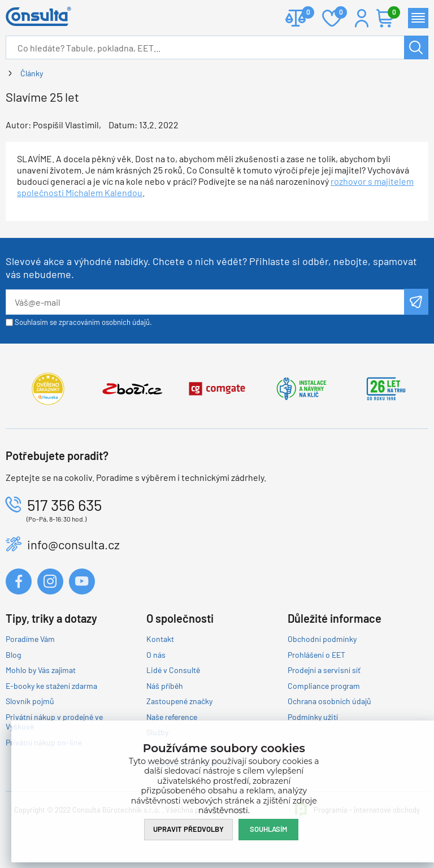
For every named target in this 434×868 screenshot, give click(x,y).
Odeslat (416, 302)
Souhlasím (268, 829)
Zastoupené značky (179, 701)
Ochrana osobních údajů (329, 701)
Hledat (416, 47)
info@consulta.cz (73, 544)
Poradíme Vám (30, 639)
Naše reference (172, 717)
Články (32, 73)
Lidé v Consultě (173, 670)
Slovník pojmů (30, 701)
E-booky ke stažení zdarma (51, 686)
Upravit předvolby (188, 829)
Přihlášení (362, 18)
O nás (156, 655)
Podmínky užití (313, 717)
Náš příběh (165, 686)
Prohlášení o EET (316, 655)
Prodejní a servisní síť (324, 670)
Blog (13, 655)
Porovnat (304, 13)
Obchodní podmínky (322, 639)
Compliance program (324, 686)
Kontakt (160, 639)
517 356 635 (64, 505)
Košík (391, 13)
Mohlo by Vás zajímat (41, 670)
